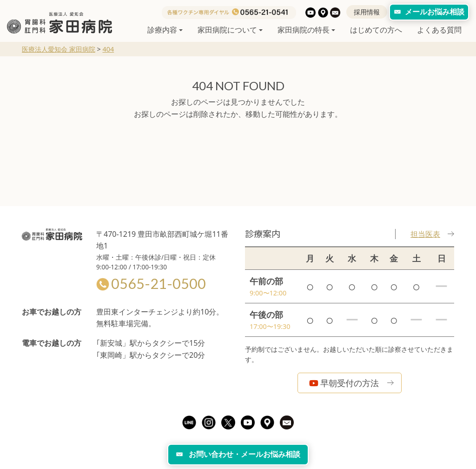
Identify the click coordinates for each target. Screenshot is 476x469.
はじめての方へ (376, 30)
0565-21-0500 (151, 283)
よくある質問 (439, 30)
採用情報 (367, 12)
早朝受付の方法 (344, 383)
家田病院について (227, 30)
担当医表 (432, 234)
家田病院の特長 (304, 30)
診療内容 (162, 30)
